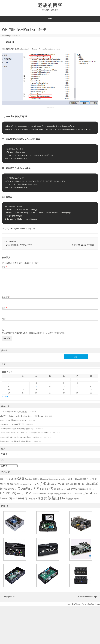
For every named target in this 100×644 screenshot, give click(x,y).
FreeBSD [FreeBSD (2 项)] (81, 479)
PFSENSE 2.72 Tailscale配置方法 (12, 424)
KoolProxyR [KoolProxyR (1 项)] (24, 484)
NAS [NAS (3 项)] (14, 489)
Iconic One (71, 604)
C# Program (15, 229)
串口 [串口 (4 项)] (26, 498)
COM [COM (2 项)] (38, 479)
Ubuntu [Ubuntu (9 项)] (8, 493)
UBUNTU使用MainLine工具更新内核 (13, 411)
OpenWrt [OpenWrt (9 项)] (27, 488)
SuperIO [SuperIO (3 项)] (72, 489)
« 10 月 (5, 396)
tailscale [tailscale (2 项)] (83, 489)
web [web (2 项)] (63, 493)
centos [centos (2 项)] (30, 479)
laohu (6, 36)
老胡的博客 (50, 5)
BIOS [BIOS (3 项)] (13, 479)
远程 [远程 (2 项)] (70, 499)
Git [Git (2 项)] (9, 484)
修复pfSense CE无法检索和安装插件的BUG (16, 441)
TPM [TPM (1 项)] (91, 489)
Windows (24, 229)
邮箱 (4, 308)
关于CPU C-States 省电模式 (84, 245)
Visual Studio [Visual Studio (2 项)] (40, 493)
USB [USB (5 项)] (28, 493)
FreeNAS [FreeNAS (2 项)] (92, 479)
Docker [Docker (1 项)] (64, 479)
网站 (4, 319)
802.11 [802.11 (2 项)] (4, 479)
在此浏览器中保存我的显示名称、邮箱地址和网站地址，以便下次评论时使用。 (34, 333)
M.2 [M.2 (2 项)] (7, 489)
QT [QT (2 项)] (56, 489)
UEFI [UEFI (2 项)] (20, 493)
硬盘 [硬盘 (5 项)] (43, 498)
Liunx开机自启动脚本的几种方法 (18, 245)
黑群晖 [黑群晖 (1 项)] (77, 499)
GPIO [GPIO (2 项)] (16, 484)
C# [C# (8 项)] (21, 478)
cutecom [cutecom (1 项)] (46, 479)
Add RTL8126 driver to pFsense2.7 (13, 420)
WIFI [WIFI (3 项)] (71, 493)
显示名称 (6, 297)
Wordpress (96, 604)
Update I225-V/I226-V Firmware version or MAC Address (21, 437)
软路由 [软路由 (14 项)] (57, 498)
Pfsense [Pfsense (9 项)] (45, 488)
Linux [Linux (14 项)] (38, 483)
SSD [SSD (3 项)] (63, 489)
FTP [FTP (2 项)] (3, 484)
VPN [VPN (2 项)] (50, 493)
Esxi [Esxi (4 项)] (72, 479)
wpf (35, 229)
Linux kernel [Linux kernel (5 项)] (76, 484)
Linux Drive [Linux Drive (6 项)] (56, 483)
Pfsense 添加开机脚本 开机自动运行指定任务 (17, 428)
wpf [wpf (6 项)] (17, 498)
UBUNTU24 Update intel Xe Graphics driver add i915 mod (22, 416)
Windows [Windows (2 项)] (80, 493)
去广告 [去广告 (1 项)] (34, 499)
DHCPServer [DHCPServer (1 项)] (55, 479)
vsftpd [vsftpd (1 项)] (57, 494)
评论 (4, 267)
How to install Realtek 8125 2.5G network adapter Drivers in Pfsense (26, 433)
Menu (50, 19)
